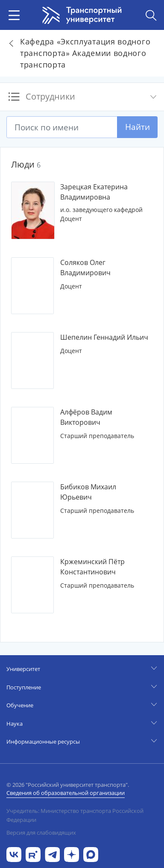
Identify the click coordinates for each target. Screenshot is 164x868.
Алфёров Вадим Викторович (86, 417)
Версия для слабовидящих (41, 833)
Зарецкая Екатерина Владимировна (94, 192)
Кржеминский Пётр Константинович (92, 567)
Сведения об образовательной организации (66, 793)
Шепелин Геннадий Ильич (104, 337)
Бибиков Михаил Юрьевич (88, 492)
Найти (138, 127)
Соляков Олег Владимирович (85, 268)
